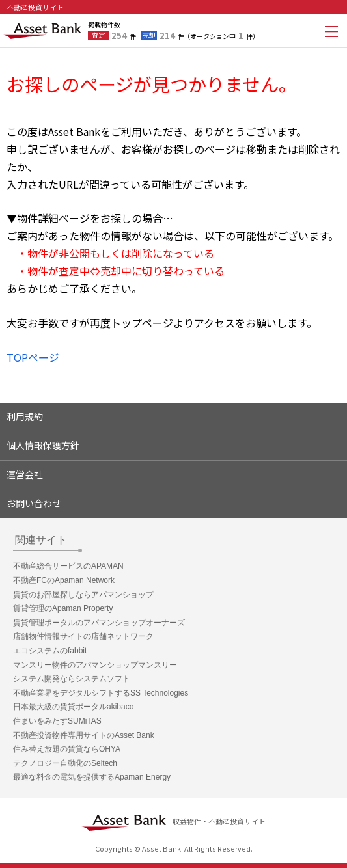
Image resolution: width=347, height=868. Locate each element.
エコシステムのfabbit (50, 651)
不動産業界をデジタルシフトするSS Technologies (101, 693)
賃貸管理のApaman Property (63, 608)
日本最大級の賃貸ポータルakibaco (73, 707)
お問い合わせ (34, 503)
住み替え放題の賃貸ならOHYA (67, 749)
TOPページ (33, 357)
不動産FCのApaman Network (64, 580)
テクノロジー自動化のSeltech (65, 763)
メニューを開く (331, 31)
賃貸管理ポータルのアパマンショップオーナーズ (99, 623)
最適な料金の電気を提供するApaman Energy (92, 777)
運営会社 (25, 474)
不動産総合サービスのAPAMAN (68, 566)
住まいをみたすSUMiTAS (57, 721)
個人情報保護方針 (43, 445)
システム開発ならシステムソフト (72, 679)
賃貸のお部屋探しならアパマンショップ (83, 595)
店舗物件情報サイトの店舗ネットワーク (83, 636)
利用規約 (25, 416)
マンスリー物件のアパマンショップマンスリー (95, 665)
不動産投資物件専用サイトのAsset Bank (84, 735)
